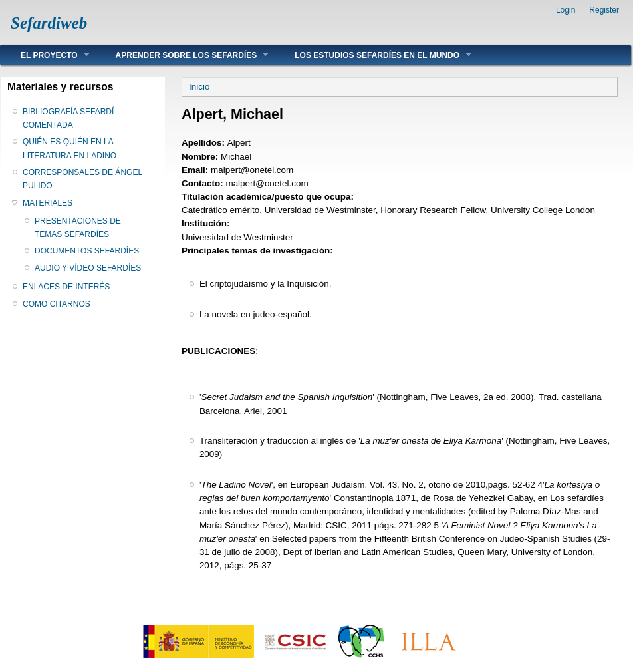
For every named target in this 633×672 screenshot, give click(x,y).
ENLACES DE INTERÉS (66, 287)
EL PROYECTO (45, 55)
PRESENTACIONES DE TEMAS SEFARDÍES (78, 228)
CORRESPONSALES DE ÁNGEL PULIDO (82, 179)
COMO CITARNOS (57, 304)
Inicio (199, 87)
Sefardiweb (49, 23)
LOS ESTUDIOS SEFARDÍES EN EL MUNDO (373, 55)
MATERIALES (48, 203)
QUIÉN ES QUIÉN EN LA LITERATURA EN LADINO (69, 148)
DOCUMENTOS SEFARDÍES (87, 251)
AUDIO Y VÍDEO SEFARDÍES (88, 268)
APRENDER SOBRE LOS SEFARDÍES (183, 55)
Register (604, 10)
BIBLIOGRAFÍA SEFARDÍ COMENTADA (68, 118)
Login (566, 10)
